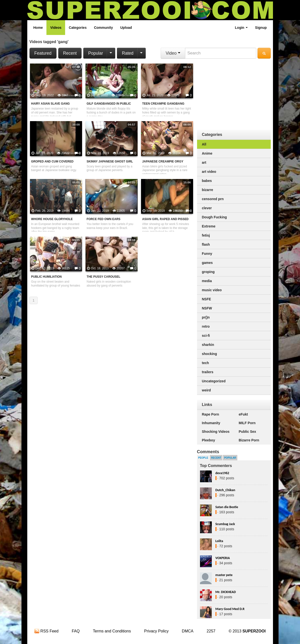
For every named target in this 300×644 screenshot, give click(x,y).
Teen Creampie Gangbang (163, 104)
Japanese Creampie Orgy (163, 161)
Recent (70, 53)
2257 (211, 631)
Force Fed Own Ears (104, 219)
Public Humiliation (47, 277)
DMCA (188, 631)
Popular (96, 53)
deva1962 (222, 473)
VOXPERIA (223, 558)
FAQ (76, 631)
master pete (224, 575)
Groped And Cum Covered (52, 161)
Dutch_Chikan (225, 490)
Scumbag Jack (225, 524)
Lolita (219, 541)
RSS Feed (46, 631)
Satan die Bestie (227, 507)
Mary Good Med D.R (230, 609)
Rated (128, 53)
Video (173, 53)
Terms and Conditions (112, 631)
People (203, 458)
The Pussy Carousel (104, 277)
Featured (43, 53)
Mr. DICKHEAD (226, 592)
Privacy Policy (157, 631)
